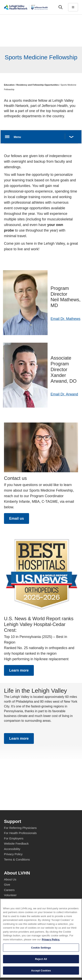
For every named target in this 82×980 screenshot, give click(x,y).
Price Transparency (17, 916)
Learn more (19, 670)
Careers (9, 890)
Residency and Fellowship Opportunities (38, 85)
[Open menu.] (41, 137)
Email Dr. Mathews (65, 319)
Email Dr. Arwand (64, 394)
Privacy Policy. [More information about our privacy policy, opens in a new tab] (51, 963)
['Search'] (61, 7)
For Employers (14, 838)
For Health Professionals (20, 833)
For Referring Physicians (20, 828)
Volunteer (10, 895)
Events (9, 906)
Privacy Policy (13, 854)
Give (7, 885)
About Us (10, 879)
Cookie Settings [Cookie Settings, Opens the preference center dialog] (41, 971)
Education (9, 85)
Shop (9, 911)
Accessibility (12, 849)
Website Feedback (16, 844)
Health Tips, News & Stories (22, 900)
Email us (17, 518)
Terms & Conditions (17, 859)
